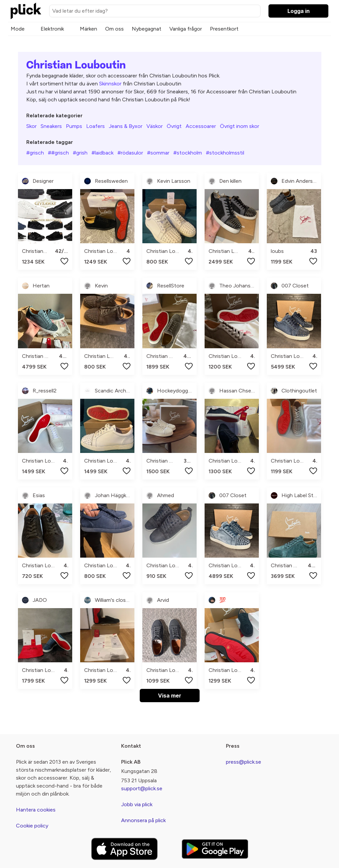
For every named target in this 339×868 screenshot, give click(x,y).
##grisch (58, 153)
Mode (18, 29)
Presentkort (224, 29)
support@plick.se (142, 788)
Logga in (299, 11)
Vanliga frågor (186, 29)
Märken (88, 29)
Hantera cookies (36, 810)
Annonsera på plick (143, 820)
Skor (31, 126)
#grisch (35, 153)
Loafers (95, 126)
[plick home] (26, 11)
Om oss (114, 29)
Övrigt (174, 126)
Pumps (74, 126)
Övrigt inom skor (240, 126)
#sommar (158, 153)
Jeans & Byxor (126, 126)
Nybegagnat (147, 29)
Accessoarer (201, 126)
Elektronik (52, 29)
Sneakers (51, 126)
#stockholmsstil (225, 153)
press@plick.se (244, 762)
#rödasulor (130, 153)
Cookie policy (32, 826)
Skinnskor (110, 84)
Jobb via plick (137, 804)
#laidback (102, 153)
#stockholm (188, 153)
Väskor (155, 126)
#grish (80, 153)
